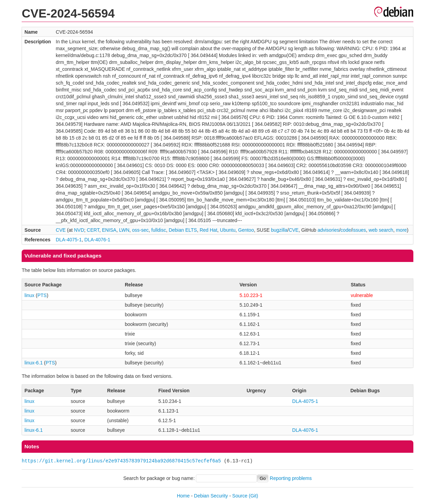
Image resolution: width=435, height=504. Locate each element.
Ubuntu (228, 230)
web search (381, 230)
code (346, 230)
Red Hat (208, 230)
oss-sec (140, 230)
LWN (124, 230)
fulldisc (159, 230)
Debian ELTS (183, 230)
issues (359, 230)
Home (183, 496)
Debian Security (211, 496)
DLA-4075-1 (69, 240)
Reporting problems (291, 478)
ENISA (109, 230)
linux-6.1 (34, 363)
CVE (61, 230)
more (401, 230)
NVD (79, 230)
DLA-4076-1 (98, 240)
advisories (328, 230)
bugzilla (279, 230)
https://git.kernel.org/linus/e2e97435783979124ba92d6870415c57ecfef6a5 (121, 461)
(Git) (253, 496)
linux (29, 295)
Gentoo (246, 230)
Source (240, 496)
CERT (93, 230)
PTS (42, 295)
